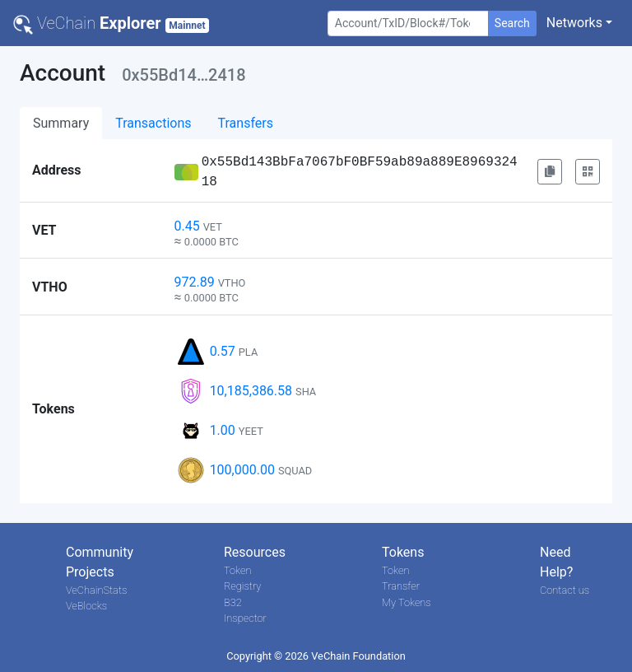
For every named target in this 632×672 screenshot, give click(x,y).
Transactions (153, 123)
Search (512, 23)
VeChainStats (96, 590)
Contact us (565, 590)
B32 (233, 602)
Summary (61, 123)
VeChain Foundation (358, 656)
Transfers (246, 123)
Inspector (245, 618)
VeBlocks (86, 606)
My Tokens (407, 602)
